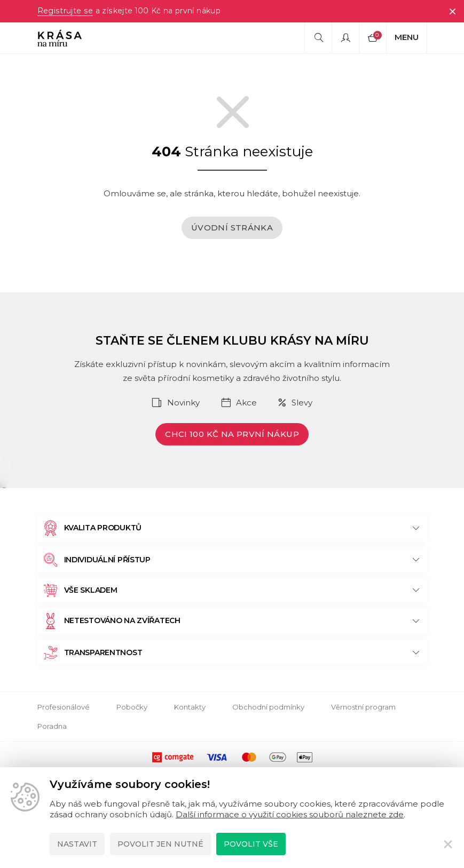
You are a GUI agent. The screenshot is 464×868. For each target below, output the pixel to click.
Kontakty (190, 707)
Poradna (52, 726)
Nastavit (77, 844)
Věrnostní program (363, 707)
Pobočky (132, 707)
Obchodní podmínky (268, 707)
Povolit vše (251, 844)
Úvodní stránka (232, 228)
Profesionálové (64, 707)
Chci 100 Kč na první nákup (232, 434)
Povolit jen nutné (160, 844)
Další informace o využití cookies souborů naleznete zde (290, 814)
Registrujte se (65, 11)
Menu (407, 37)
